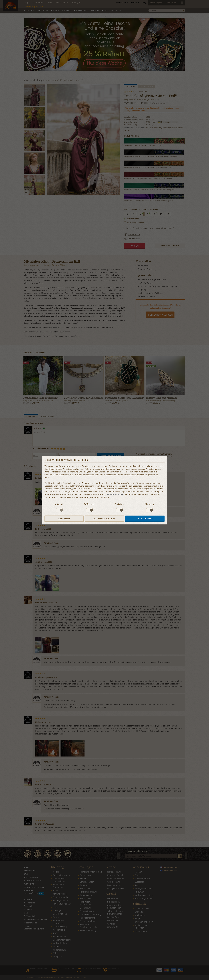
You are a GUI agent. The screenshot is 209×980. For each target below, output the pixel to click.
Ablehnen (64, 519)
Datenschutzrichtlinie (114, 494)
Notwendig (60, 504)
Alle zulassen (145, 519)
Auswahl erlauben (104, 519)
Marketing (150, 504)
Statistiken (119, 504)
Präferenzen (90, 504)
